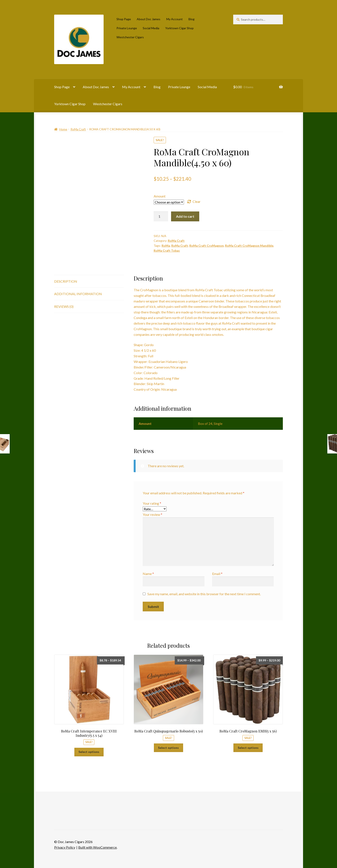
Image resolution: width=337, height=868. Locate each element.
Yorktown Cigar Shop (179, 28)
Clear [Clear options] (197, 201)
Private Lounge (127, 28)
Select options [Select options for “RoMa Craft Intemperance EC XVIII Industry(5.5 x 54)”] (89, 752)
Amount (160, 196)
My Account (175, 19)
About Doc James (149, 19)
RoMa (166, 246)
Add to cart (185, 216)
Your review (152, 514)
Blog (191, 19)
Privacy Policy (65, 847)
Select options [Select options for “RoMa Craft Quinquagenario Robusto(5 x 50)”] (168, 748)
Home (63, 129)
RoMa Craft (78, 129)
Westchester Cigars (130, 37)
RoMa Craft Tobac (167, 251)
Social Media (151, 28)
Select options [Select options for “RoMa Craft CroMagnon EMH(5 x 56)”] (248, 748)
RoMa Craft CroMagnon (207, 246)
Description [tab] (66, 281)
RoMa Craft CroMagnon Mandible (249, 246)
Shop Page (124, 19)
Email (217, 574)
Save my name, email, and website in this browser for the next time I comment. (204, 594)
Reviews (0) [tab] (64, 306)
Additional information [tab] (78, 294)
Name (148, 574)
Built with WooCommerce (97, 847)
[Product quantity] (161, 216)
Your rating (152, 503)
